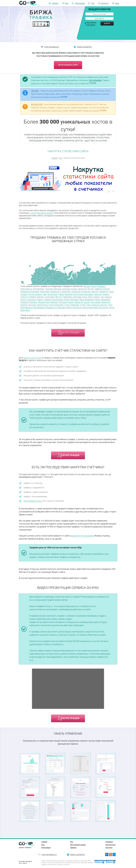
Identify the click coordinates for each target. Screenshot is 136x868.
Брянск (59, 298)
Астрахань (101, 291)
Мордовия (67, 301)
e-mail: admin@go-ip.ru (49, 854)
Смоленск (76, 298)
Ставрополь (78, 291)
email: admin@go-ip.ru (52, 47)
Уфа (64, 293)
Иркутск (92, 296)
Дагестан (90, 288)
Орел (39, 298)
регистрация (70, 334)
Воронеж (91, 293)
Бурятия (81, 306)
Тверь (40, 301)
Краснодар (26, 296)
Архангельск (103, 304)
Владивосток (40, 309)
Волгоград (101, 293)
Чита (88, 306)
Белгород (25, 298)
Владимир (49, 301)
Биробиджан (27, 309)
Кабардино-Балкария (39, 291)
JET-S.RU (35, 91)
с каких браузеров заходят (43, 213)
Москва (87, 286)
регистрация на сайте (68, 64)
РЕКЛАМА (93, 83)
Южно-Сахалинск (65, 309)
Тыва (65, 306)
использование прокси (34, 502)
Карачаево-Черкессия (61, 291)
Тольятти (54, 296)
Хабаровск (102, 296)
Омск (34, 293)
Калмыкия (90, 291)
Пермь (83, 293)
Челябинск (26, 293)
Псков (23, 301)
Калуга (67, 298)
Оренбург (87, 301)
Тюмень (45, 296)
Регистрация (80, 3)
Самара (41, 293)
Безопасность (111, 845)
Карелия (83, 304)
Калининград (104, 298)
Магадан (51, 309)
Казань (81, 288)
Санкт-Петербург (100, 286)
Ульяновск (82, 296)
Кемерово (50, 306)
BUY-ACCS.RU (37, 104)
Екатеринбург (41, 288)
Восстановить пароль (78, 845)
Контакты (105, 3)
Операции (109, 842)
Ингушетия (98, 309)
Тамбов (93, 298)
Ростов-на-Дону (54, 293)
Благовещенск (99, 306)
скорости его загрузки (82, 537)
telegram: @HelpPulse (84, 47)
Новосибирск (27, 288)
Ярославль (26, 311)
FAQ (93, 3)
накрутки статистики (33, 359)
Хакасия (72, 306)
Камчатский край (83, 309)
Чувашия (77, 301)
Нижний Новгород (57, 288)
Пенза (58, 301)
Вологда (92, 304)
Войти (107, 24)
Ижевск (63, 296)
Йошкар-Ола (98, 301)
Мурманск (73, 304)
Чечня (107, 309)
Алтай (58, 306)
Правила (73, 847)
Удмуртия (43, 304)
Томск (41, 306)
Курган (52, 304)
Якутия (98, 288)
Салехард (72, 288)
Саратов (36, 296)
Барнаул (72, 296)
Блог (67, 3)
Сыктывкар (62, 304)
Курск (33, 298)
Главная (55, 3)
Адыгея (111, 291)
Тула (53, 298)
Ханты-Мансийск (29, 306)
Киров (34, 304)
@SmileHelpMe (95, 80)
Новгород (32, 301)
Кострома (25, 304)
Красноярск (73, 293)
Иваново (109, 301)
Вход (117, 3)
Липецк (46, 298)
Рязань (85, 298)
